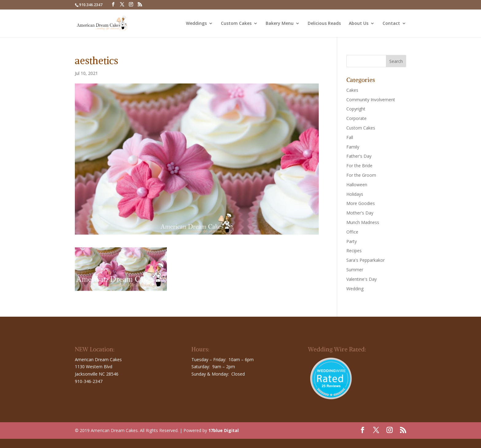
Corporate (356, 118)
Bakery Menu (280, 24)
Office (352, 232)
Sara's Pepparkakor (366, 260)
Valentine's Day (362, 279)
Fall (350, 137)
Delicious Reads (324, 24)
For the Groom (361, 175)
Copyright (356, 109)
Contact (391, 24)
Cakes (352, 90)
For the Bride (359, 166)
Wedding (355, 289)
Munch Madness (363, 222)
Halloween (357, 185)
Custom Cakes (236, 24)
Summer (355, 270)
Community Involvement (371, 100)
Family (353, 147)
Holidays (355, 194)
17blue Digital (223, 430)
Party (352, 241)
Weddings (196, 24)
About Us (359, 24)
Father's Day (359, 156)
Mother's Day (360, 213)
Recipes (354, 251)
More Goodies (361, 203)
